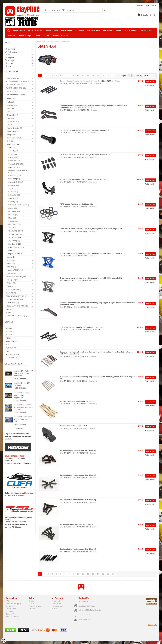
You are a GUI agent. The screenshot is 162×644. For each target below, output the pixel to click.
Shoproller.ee (153, 625)
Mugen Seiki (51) (13, 131)
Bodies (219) (11, 293)
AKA (7, 345)
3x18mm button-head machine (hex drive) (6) (78, 549)
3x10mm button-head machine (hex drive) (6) (78, 450)
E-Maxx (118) (13, 202)
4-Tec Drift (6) (13, 151)
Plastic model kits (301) (16, 88)
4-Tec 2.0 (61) (13, 154)
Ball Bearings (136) (14, 273)
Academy (10, 332)
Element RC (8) (13, 115)
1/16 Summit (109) (15, 244)
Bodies (118, 30)
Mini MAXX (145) (14, 211)
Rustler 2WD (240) (15, 161)
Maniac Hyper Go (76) (15, 128)
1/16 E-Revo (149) (15, 238)
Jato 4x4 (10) (13, 189)
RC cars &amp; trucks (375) (17, 81)
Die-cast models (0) (14, 85)
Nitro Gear (11, 36)
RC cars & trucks (35, 30)
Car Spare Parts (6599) (16, 95)
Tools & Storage (25, 36)
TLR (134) (11, 141)
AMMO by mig (11, 348)
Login (147, 5)
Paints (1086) (11, 91)
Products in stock (35, 606)
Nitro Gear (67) (12, 303)
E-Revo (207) (13, 192)
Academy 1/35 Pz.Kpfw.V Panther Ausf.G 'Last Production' (23, 373)
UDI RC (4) (11, 251)
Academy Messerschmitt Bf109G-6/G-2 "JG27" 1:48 (23, 419)
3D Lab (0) (10, 312)
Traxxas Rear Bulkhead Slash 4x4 (73, 426)
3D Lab (46, 36)
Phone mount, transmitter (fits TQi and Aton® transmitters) (84, 179)
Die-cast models (51, 30)
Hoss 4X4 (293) (14, 185)
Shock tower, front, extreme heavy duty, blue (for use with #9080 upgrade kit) (91, 253)
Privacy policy (11, 609)
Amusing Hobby (12, 354)
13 (93, 76)
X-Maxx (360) (13, 221)
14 (98, 76)
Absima (9, 328)
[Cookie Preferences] (4, 640)
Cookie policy (11, 611)
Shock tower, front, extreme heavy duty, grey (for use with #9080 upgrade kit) (91, 278)
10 (78, 76)
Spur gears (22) (13, 280)
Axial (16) (10, 109)
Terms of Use (11, 614)
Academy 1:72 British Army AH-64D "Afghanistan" (22, 395)
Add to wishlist (150, 86)
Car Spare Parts (94, 30)
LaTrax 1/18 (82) (13, 122)
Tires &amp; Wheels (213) (16, 296)
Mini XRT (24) (13, 215)
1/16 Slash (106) (14, 241)
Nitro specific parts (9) (16, 247)
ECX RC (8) (11, 112)
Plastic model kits (68, 30)
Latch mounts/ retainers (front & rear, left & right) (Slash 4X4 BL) (86, 155)
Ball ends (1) (12, 286)
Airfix (8, 338)
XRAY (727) (11, 264)
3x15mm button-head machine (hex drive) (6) (78, 500)
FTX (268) (11, 118)
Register (153, 5)
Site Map (32, 609)
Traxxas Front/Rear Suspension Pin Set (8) (77, 401)
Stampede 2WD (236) (16, 164)
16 (108, 76)
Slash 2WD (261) (14, 167)
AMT (7, 351)
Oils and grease (146, 30)
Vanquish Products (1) (15, 254)
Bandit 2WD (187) (15, 157)
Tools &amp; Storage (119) (17, 306)
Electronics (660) (13, 290)
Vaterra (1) (11, 257)
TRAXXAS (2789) (13, 144)
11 (83, 76)
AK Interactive (12, 341)
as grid (132, 76)
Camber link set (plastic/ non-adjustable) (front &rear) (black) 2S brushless (90, 81)
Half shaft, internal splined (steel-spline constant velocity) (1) (84, 130)
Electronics (108, 30)
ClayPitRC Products (60, 36)
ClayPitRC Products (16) (16, 316)
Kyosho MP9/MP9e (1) (15, 270)
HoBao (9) (11, 102)
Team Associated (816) (15, 138)
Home (39, 42)
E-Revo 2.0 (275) (14, 195)
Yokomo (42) (12, 267)
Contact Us (10, 606)
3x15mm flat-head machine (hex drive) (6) (77, 524)
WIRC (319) (11, 260)
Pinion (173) (11, 283)
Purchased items (58, 606)
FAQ (8, 601)
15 (103, 76)
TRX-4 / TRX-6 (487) (16, 231)
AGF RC (9, 335)
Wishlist (54, 609)
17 (113, 76)
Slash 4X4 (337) (14, 179)
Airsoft (37, 36)
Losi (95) (10, 125)
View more (19, 428)
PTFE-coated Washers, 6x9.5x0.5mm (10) (76, 204)
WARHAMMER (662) (13, 78)
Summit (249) (13, 198)
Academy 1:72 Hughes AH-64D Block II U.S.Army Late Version (24, 407)
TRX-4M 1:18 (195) (15, 234)
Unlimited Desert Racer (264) (19, 205)
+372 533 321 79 (84, 615)
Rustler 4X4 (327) (15, 176)
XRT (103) (12, 228)
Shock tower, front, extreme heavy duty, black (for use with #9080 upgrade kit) (91, 229)
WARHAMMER (19, 30)
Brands (31, 601)
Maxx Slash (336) (15, 224)
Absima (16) (11, 99)
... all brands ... (12, 358)
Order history (56, 604)
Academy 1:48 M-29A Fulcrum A (22, 384)
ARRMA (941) (12, 105)
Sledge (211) (13, 208)
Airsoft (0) (10, 309)
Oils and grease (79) (15, 299)
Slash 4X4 (67, 42)
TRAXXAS (58, 42)
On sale (32, 604)
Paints (81, 30)
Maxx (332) (12, 218)
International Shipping (14, 604)
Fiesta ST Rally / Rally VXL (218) (18, 171)
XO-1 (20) (12, 148)
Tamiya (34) (11, 135)
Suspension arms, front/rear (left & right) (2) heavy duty (82, 327)
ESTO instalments (12, 617)
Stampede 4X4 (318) (16, 182)
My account (56, 601)
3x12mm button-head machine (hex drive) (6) (78, 475)
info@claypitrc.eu (85, 619)
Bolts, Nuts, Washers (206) (16, 277)
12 (88, 76)
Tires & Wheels (131, 30)
